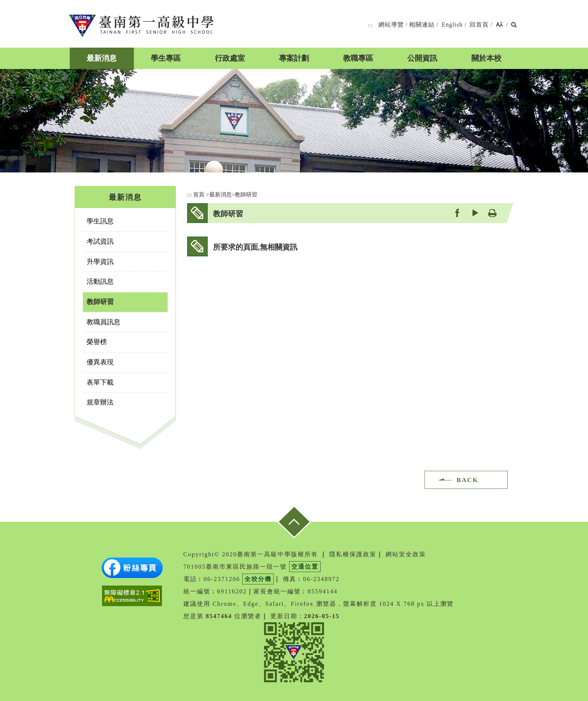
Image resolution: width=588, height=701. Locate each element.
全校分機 (258, 579)
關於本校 (486, 58)
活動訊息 (100, 282)
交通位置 (305, 567)
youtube (475, 213)
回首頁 (479, 25)
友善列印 (492, 213)
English (452, 25)
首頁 (199, 194)
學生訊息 (100, 221)
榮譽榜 (97, 342)
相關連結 (422, 25)
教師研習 (100, 302)
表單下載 (100, 382)
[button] (499, 25)
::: (370, 25)
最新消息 (102, 58)
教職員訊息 (103, 322)
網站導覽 (391, 25)
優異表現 (100, 362)
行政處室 (230, 58)
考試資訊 (100, 241)
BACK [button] (467, 480)
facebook (457, 213)
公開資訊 (422, 58)
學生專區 (166, 58)
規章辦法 (100, 402)
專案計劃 (294, 58)
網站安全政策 (406, 554)
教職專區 (358, 58)
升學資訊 (100, 262)
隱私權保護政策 (353, 554)
